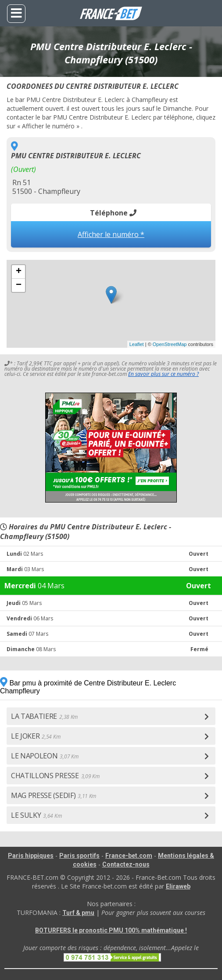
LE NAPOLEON (45, 756)
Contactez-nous (126, 864)
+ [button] (19, 272)
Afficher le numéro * (111, 234)
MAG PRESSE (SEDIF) (54, 795)
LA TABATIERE (44, 716)
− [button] (19, 285)
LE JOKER (36, 736)
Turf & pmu (78, 913)
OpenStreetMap (170, 344)
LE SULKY (36, 815)
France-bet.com (129, 856)
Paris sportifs (79, 856)
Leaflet (137, 344)
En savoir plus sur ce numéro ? (163, 374)
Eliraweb (178, 886)
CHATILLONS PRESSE (55, 776)
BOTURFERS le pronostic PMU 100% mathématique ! (111, 930)
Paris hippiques (31, 856)
